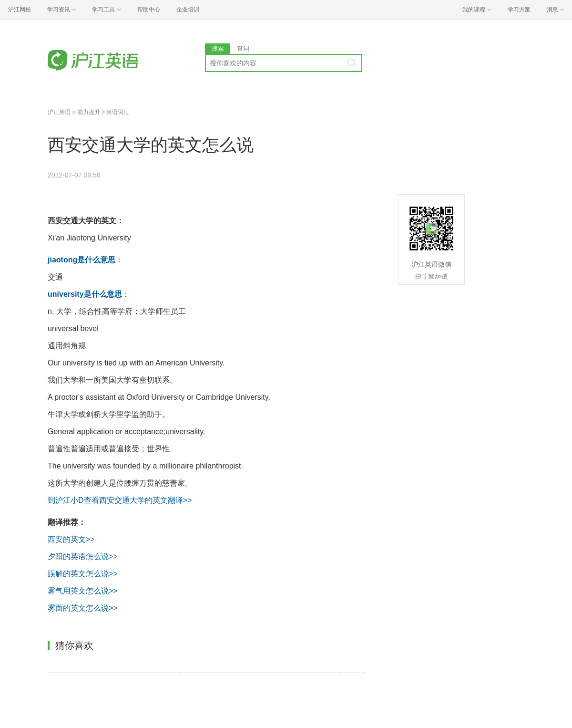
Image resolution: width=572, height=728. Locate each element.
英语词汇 (118, 112)
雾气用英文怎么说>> (83, 591)
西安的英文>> (71, 539)
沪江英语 (59, 112)
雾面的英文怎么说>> (83, 608)
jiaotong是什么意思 (82, 260)
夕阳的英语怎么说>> (83, 556)
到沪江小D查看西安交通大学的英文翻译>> (120, 500)
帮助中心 (149, 10)
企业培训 (188, 10)
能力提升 (89, 112)
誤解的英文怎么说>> (83, 574)
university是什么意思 (85, 294)
